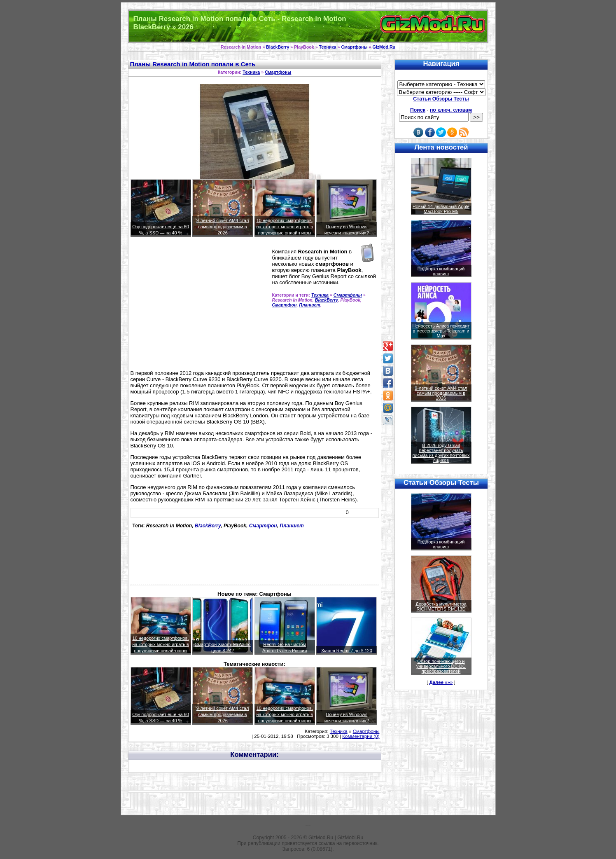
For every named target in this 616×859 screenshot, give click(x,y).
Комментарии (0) (361, 736)
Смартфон (285, 305)
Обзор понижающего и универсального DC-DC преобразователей (441, 666)
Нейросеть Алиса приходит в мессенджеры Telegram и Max (441, 331)
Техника (328, 47)
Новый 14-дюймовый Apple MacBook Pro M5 (441, 209)
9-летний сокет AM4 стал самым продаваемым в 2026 (223, 227)
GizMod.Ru (384, 47)
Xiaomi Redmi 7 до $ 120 (347, 651)
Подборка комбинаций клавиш (441, 271)
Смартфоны (354, 47)
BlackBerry (278, 47)
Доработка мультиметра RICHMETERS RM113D (441, 606)
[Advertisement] (200, 307)
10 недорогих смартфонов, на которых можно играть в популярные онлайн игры (285, 227)
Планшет (309, 305)
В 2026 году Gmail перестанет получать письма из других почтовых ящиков (441, 453)
